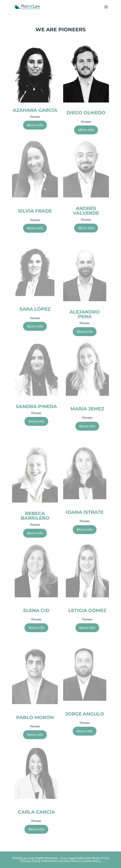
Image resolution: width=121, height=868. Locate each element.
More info (35, 125)
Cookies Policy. (91, 861)
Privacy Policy (30, 861)
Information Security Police (61, 861)
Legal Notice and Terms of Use (89, 858)
